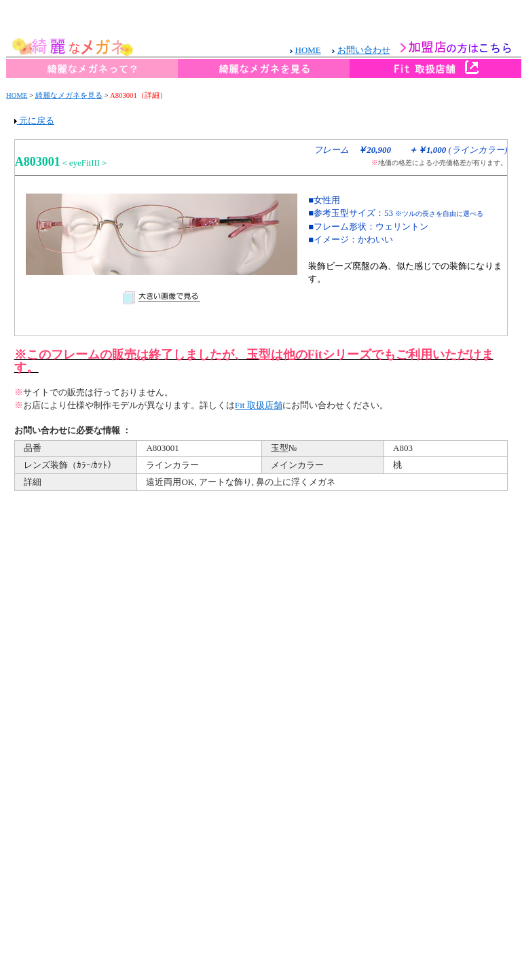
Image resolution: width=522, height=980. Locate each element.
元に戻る (34, 121)
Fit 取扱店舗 (259, 405)
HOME (17, 95)
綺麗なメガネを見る (69, 95)
